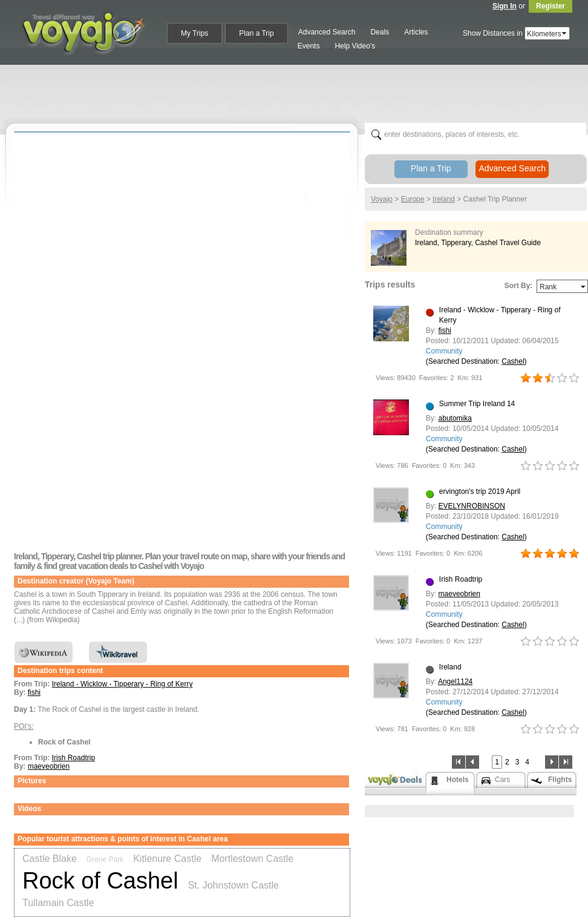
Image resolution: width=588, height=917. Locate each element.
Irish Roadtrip (73, 758)
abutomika (455, 418)
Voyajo (382, 199)
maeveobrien (49, 766)
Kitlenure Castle (167, 859)
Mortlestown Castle (252, 859)
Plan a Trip (431, 168)
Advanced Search (512, 168)
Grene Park (105, 859)
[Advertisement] (153, 82)
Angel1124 (455, 682)
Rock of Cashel (100, 881)
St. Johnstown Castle (234, 885)
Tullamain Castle (58, 903)
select (565, 33)
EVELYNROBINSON (472, 506)
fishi (34, 692)
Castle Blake (50, 859)
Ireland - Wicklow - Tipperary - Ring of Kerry (122, 684)
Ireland (444, 199)
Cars (502, 780)
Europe (413, 199)
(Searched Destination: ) (476, 361)
